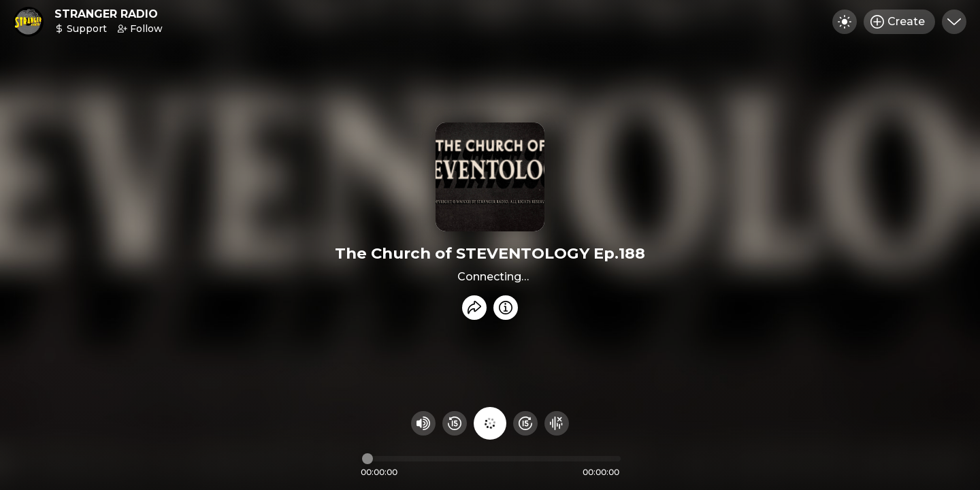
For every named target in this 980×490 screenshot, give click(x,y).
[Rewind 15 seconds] (455, 423)
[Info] (506, 308)
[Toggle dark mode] (845, 22)
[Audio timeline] (491, 459)
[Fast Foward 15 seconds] (525, 423)
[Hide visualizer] (557, 423)
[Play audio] (490, 423)
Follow (140, 29)
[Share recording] (474, 308)
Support (81, 29)
